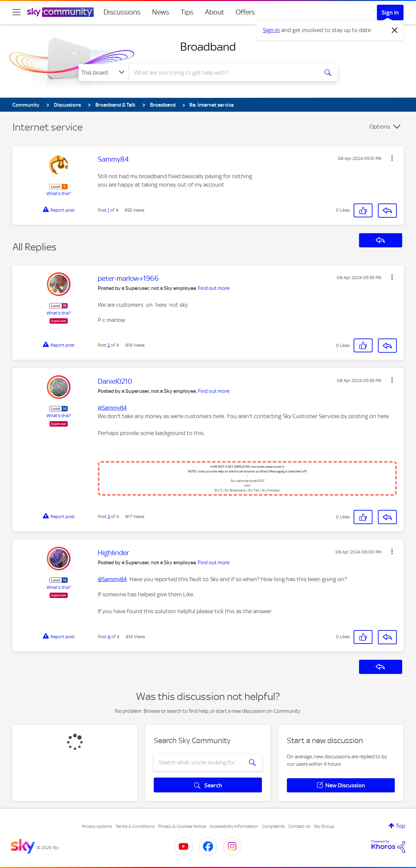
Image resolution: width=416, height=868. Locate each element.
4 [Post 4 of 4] (109, 637)
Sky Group (324, 826)
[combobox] (223, 73)
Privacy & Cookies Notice (182, 826)
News (161, 12)
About (215, 12)
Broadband (208, 47)
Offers (245, 12)
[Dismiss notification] (395, 30)
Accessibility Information (234, 826)
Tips (187, 12)
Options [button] (380, 127)
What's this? (59, 194)
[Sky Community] (60, 12)
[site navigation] (17, 12)
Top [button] (400, 826)
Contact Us (299, 826)
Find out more (214, 288)
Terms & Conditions (135, 826)
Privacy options (97, 826)
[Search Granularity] (104, 73)
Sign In (390, 12)
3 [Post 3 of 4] (109, 517)
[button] (392, 158)
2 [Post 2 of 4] (109, 345)
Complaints (273, 826)
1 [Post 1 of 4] (108, 210)
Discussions (122, 12)
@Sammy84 (112, 408)
